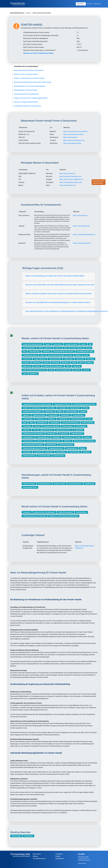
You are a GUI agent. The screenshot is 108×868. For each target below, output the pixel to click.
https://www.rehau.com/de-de (73, 134)
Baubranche (37, 854)
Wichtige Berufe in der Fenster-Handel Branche (30, 86)
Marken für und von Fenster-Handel (26, 74)
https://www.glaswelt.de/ (81, 226)
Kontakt (90, 4)
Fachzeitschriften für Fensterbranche (26, 94)
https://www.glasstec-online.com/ (71, 182)
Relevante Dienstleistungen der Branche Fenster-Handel (33, 82)
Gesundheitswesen (39, 859)
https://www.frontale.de (67, 173)
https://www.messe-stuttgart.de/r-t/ (71, 179)
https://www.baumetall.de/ (82, 243)
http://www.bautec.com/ (68, 185)
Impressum (97, 4)
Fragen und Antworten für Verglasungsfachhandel (31, 98)
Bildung (35, 856)
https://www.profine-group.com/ (74, 140)
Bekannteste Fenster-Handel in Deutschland (29, 70)
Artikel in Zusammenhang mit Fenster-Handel (29, 78)
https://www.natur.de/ (80, 216)
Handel (58, 856)
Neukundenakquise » (18, 13)
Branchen (80, 4)
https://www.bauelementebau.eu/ (84, 235)
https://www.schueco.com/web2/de (75, 131)
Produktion (59, 854)
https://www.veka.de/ (70, 137)
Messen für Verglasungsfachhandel (26, 102)
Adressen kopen (82, 863)
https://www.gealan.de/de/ (72, 143)
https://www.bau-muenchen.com (70, 176)
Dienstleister (60, 859)
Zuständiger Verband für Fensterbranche (28, 106)
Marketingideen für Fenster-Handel (26, 90)
